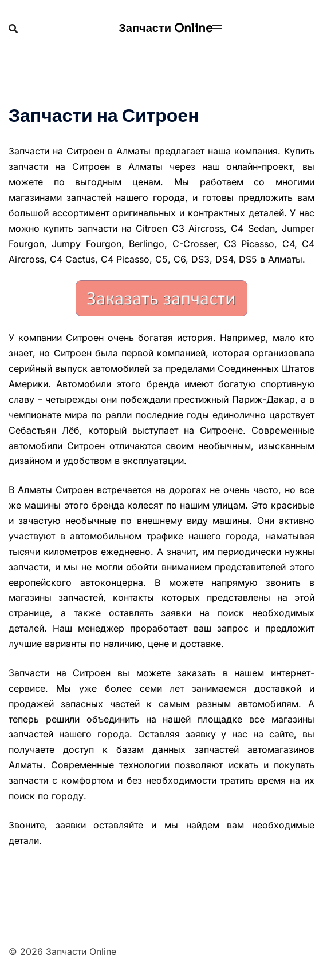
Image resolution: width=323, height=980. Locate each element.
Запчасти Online (166, 28)
